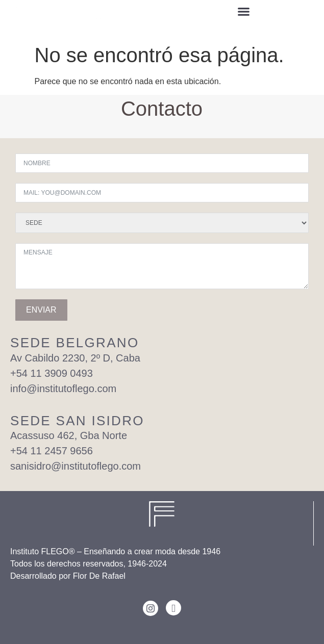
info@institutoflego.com (63, 389)
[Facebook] (173, 608)
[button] (244, 13)
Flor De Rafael (99, 576)
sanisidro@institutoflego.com (76, 466)
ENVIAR (41, 310)
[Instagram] (151, 608)
